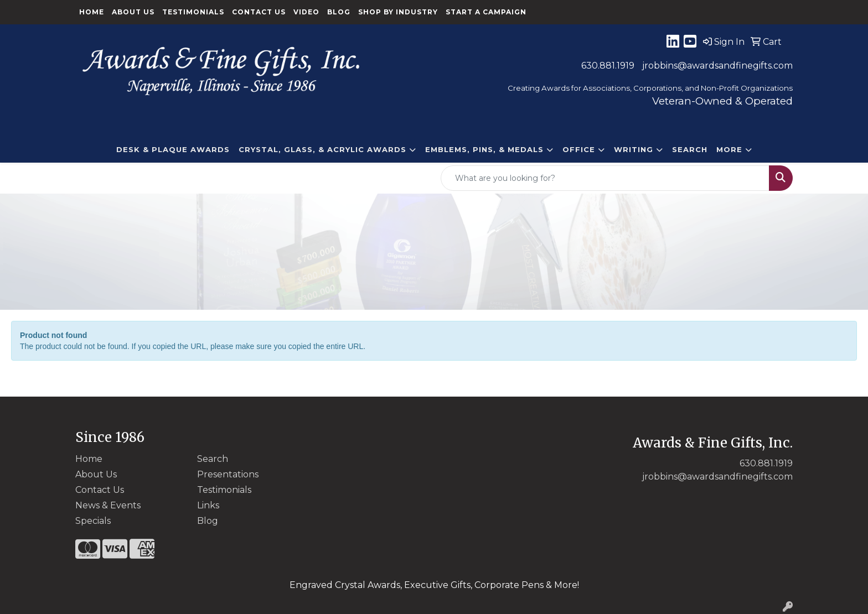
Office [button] (579, 149)
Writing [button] (634, 149)
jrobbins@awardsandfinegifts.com (717, 66)
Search (690, 149)
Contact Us (259, 12)
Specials (93, 521)
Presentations (228, 474)
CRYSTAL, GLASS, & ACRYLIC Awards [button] (322, 149)
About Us (133, 12)
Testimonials (193, 12)
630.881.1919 (608, 66)
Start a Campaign (486, 12)
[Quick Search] (605, 178)
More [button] (729, 149)
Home (92, 12)
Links (208, 505)
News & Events (108, 505)
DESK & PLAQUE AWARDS (173, 149)
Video (306, 12)
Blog (339, 12)
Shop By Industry (398, 12)
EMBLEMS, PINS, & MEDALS (484, 149)
